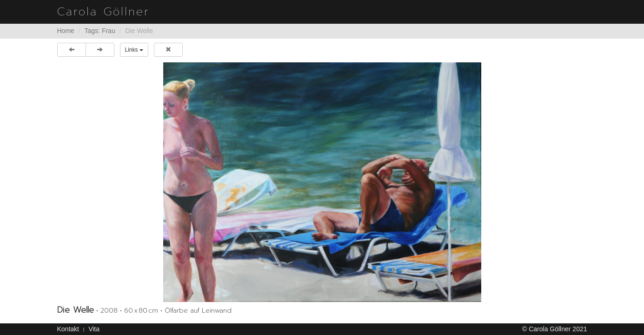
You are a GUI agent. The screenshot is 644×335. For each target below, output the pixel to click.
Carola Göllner (103, 12)
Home (66, 31)
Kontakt (68, 329)
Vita (94, 329)
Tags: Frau (100, 31)
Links (134, 50)
